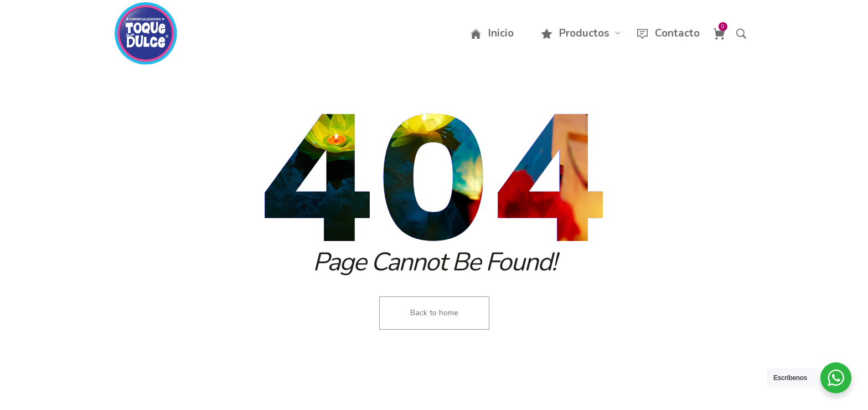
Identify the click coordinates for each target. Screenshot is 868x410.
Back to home (434, 313)
